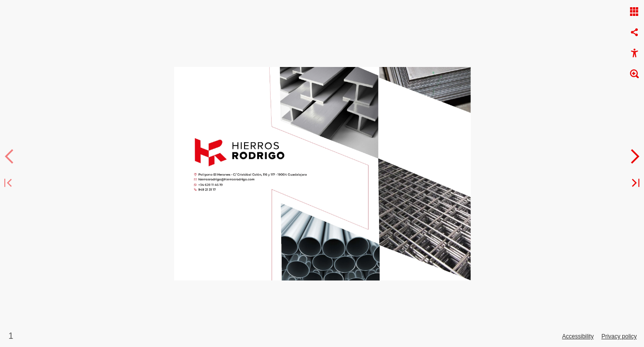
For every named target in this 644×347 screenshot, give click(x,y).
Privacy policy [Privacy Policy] (619, 336)
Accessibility (578, 336)
